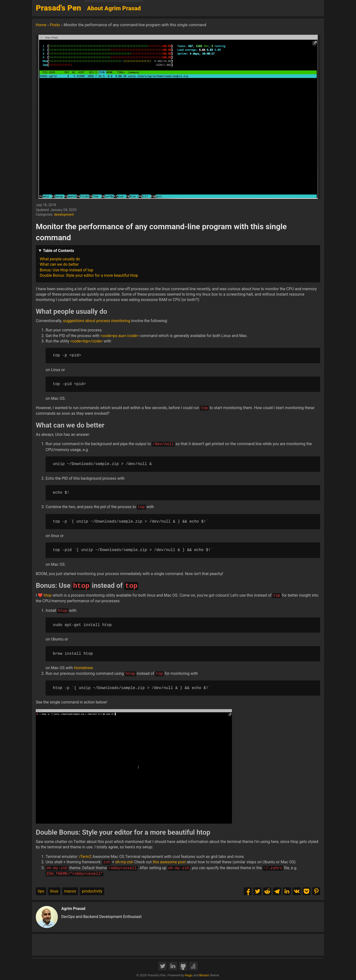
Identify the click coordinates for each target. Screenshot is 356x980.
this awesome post (169, 862)
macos (70, 891)
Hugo (188, 975)
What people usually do (60, 259)
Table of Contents (58, 251)
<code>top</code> (86, 341)
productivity (92, 891)
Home (41, 25)
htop (48, 595)
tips (41, 891)
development (64, 214)
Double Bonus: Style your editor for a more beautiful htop (89, 275)
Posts (55, 25)
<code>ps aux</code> (120, 336)
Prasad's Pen (58, 8)
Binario (204, 975)
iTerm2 (85, 857)
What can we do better (59, 264)
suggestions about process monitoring (97, 321)
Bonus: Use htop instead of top (66, 270)
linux (54, 891)
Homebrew (83, 668)
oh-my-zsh (124, 862)
